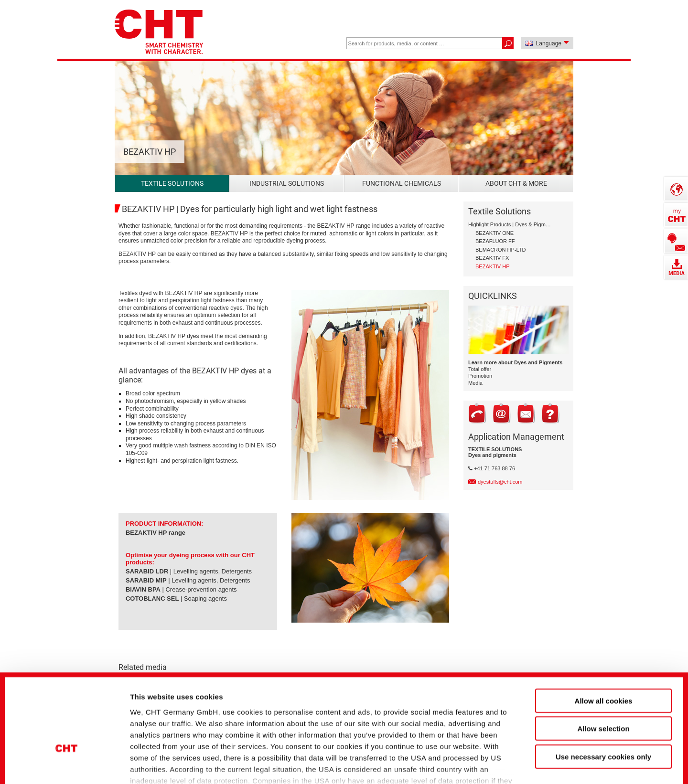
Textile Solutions (172, 183)
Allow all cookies (604, 632)
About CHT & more (516, 183)
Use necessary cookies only (603, 688)
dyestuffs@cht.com (500, 482)
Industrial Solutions (287, 183)
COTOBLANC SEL (152, 599)
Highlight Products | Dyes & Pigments (510, 224)
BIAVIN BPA (143, 589)
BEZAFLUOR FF (495, 241)
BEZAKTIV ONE (494, 233)
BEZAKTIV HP (146, 533)
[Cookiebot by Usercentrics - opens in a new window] (67, 761)
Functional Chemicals (402, 183)
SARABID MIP (146, 580)
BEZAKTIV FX (492, 258)
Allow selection (603, 660)
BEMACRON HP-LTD (501, 250)
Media (475, 383)
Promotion (480, 376)
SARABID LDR (147, 571)
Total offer (480, 369)
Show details (506, 760)
